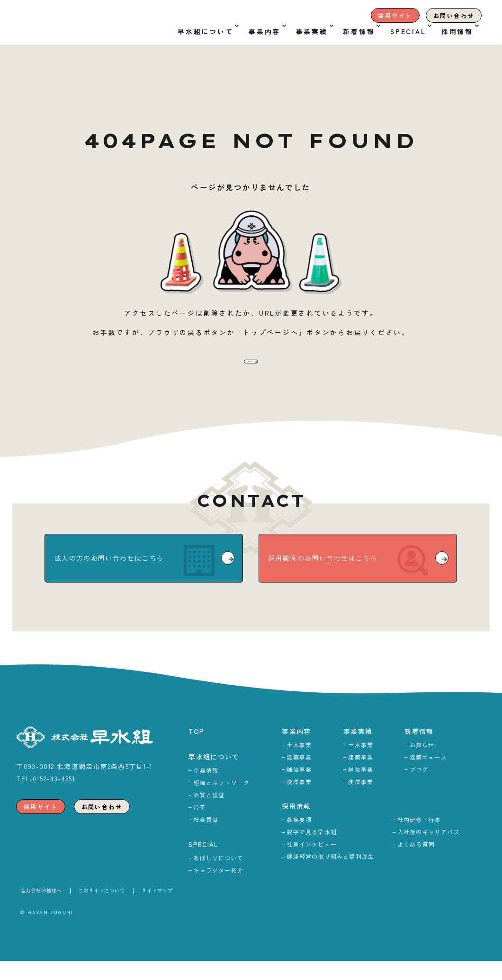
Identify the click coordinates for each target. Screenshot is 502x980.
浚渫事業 (299, 800)
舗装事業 (299, 788)
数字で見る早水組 (312, 851)
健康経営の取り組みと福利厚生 (330, 875)
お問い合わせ (454, 15)
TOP (196, 750)
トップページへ (255, 371)
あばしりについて (218, 877)
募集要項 (299, 838)
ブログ (419, 788)
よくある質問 (416, 863)
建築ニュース (428, 776)
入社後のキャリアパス (429, 851)
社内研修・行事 (419, 838)
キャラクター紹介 (218, 889)
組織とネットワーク (221, 801)
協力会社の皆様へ (41, 909)
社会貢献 (206, 838)
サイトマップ (157, 909)
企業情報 (206, 789)
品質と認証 (209, 814)
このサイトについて (102, 909)
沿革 (199, 826)
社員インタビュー (312, 863)
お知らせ (422, 764)
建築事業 (299, 776)
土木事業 (299, 764)
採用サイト (395, 15)
